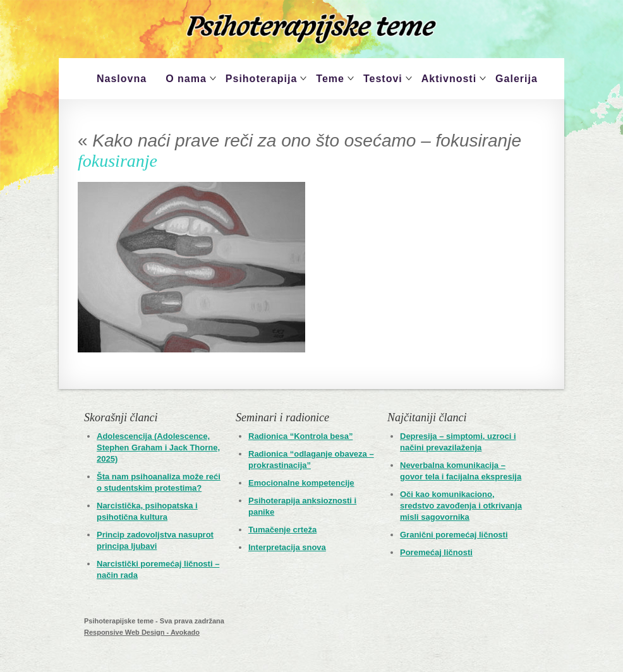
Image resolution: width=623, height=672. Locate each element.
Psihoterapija (261, 79)
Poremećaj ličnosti (436, 552)
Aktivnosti (449, 79)
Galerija (517, 79)
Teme (330, 79)
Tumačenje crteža (282, 530)
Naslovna (122, 79)
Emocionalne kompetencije (301, 483)
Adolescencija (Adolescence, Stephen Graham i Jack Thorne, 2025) (158, 447)
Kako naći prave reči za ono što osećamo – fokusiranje (299, 141)
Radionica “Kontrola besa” (300, 436)
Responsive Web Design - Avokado (142, 632)
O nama (186, 79)
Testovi (383, 79)
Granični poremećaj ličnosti (454, 535)
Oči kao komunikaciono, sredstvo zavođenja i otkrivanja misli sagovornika (461, 506)
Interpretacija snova (287, 547)
